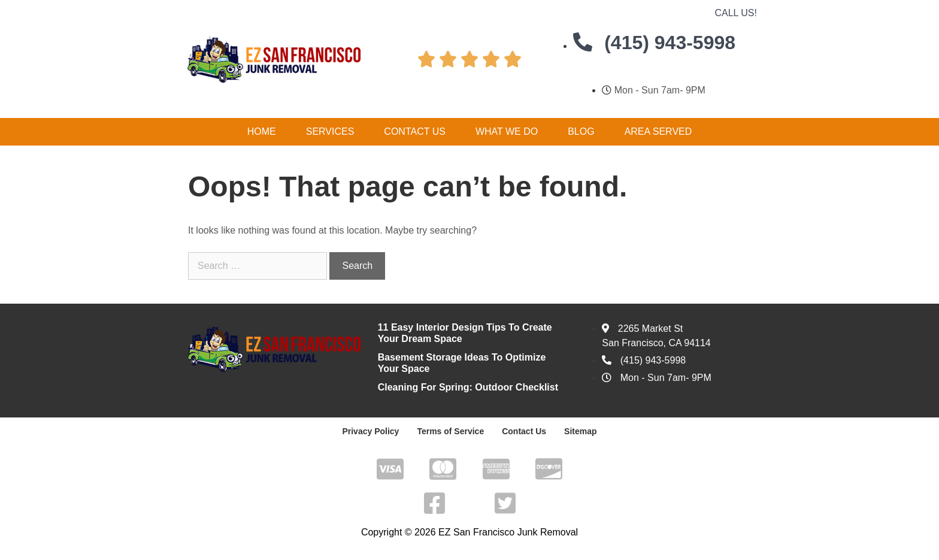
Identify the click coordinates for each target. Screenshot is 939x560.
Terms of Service (450, 431)
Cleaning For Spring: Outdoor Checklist (468, 387)
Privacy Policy (370, 431)
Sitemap (580, 431)
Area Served (658, 131)
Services (330, 131)
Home (262, 131)
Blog (581, 131)
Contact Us (415, 131)
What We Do (507, 131)
